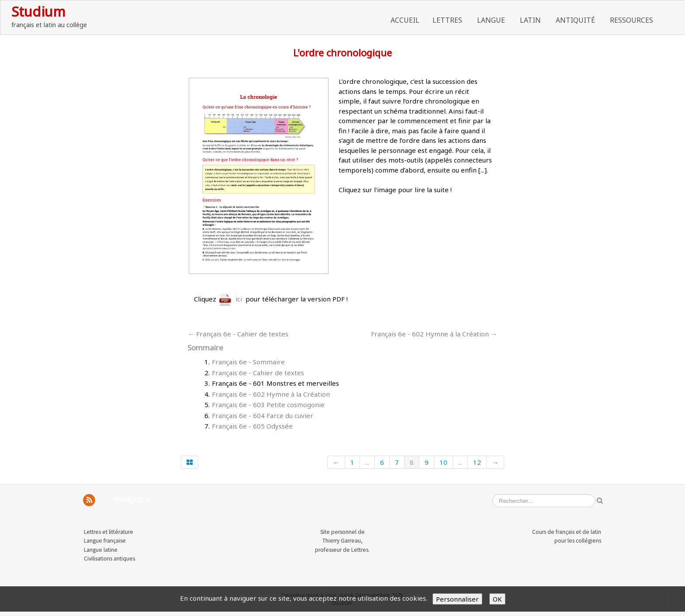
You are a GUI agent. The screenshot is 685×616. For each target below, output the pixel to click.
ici (230, 299)
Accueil (405, 20)
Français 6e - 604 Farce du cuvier (263, 415)
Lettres (448, 20)
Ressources (632, 20)
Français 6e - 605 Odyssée (252, 426)
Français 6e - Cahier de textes (258, 373)
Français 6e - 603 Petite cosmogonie (268, 405)
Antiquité (576, 20)
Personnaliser (457, 599)
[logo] (49, 16)
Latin (531, 20)
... (367, 462)
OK (497, 599)
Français (132, 500)
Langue (492, 20)
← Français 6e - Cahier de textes (238, 334)
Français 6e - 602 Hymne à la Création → (434, 334)
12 (477, 462)
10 (443, 462)
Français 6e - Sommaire (248, 362)
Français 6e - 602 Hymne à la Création (271, 394)
